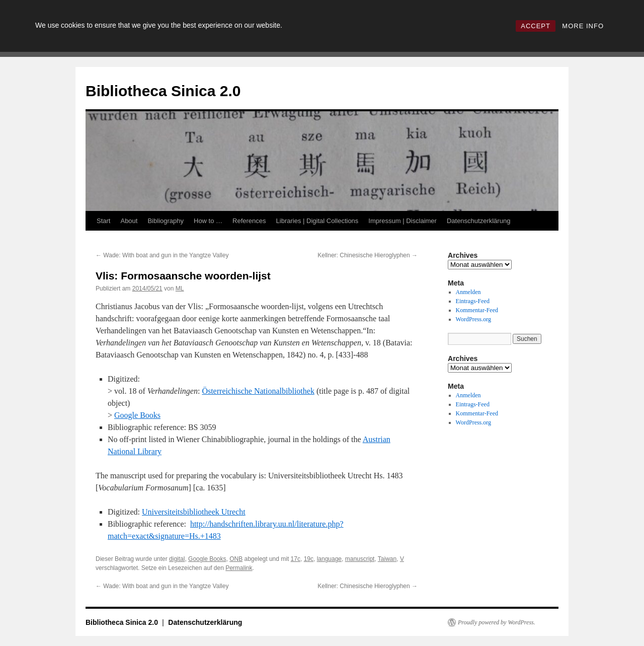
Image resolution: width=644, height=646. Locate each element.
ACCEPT (536, 26)
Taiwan (387, 559)
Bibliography (166, 221)
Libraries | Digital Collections (317, 221)
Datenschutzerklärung (478, 221)
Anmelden (468, 292)
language (329, 559)
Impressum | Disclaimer (403, 221)
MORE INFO (583, 26)
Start (103, 221)
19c (309, 559)
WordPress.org (473, 319)
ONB (236, 559)
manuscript (360, 559)
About (129, 221)
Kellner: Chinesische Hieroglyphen (368, 255)
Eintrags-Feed (473, 301)
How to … (208, 221)
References (249, 221)
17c (296, 559)
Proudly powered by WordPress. (497, 622)
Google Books (137, 415)
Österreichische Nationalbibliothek (258, 391)
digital (177, 559)
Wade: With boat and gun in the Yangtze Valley (162, 255)
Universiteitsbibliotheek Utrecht (194, 512)
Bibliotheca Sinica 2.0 (163, 91)
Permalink (239, 568)
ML (180, 289)
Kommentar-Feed (477, 310)
